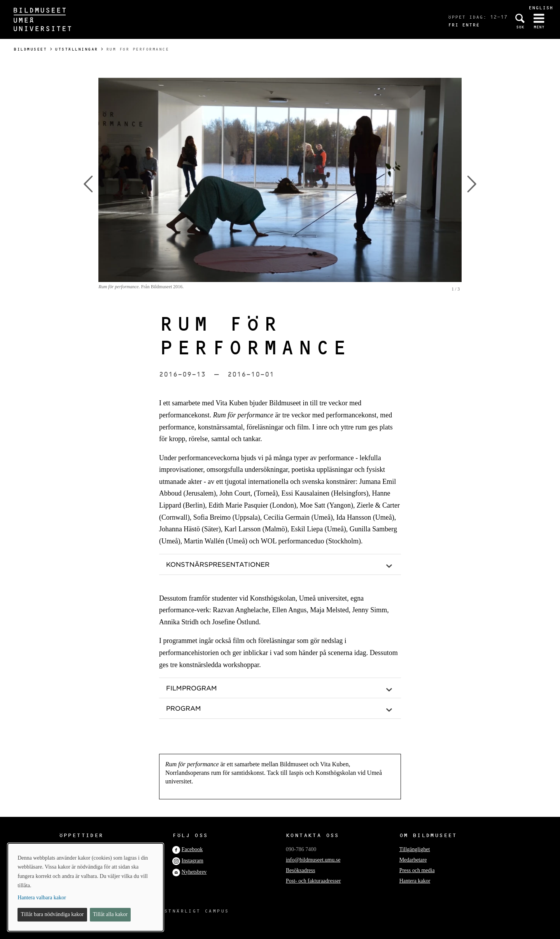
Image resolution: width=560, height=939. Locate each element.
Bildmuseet (30, 49)
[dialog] (86, 887)
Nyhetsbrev (194, 872)
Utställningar (76, 49)
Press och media (417, 870)
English (541, 8)
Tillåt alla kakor (110, 914)
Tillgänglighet (415, 849)
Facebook (192, 849)
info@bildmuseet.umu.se (313, 860)
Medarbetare (413, 860)
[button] (280, 564)
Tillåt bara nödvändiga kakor (52, 914)
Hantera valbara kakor (42, 898)
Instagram (192, 861)
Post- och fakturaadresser (313, 881)
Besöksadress (300, 870)
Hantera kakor (415, 881)
